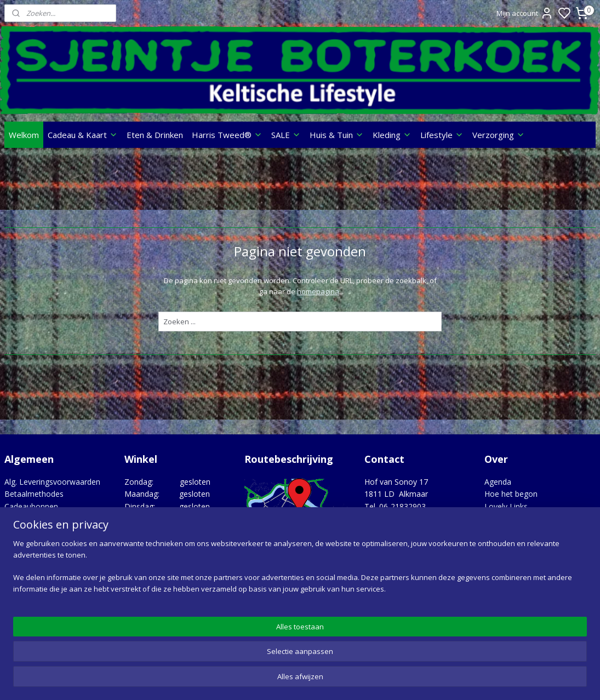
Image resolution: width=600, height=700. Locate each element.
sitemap (343, 680)
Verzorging (499, 135)
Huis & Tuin (337, 135)
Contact (18, 518)
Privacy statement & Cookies (56, 543)
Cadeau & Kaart (83, 135)
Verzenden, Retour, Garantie (55, 555)
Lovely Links (506, 506)
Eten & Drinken (155, 135)
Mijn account (525, 13)
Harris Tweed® (227, 135)
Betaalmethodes (34, 494)
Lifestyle (442, 135)
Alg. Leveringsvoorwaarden (52, 482)
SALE (286, 135)
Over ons (21, 531)
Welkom (24, 135)
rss (366, 680)
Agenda (498, 482)
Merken (498, 518)
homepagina (318, 292)
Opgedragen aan (514, 531)
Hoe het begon (511, 494)
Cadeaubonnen (31, 506)
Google (577, 625)
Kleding (392, 135)
